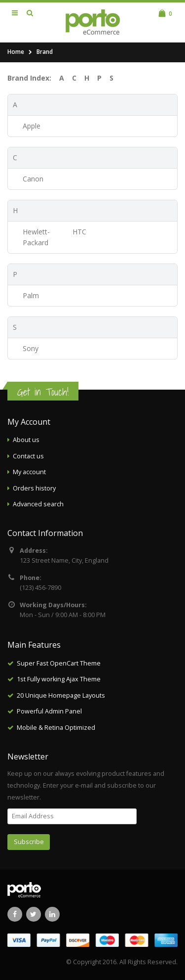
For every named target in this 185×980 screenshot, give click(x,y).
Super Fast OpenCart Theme (59, 663)
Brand (45, 52)
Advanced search (38, 504)
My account (29, 472)
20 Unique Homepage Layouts (61, 695)
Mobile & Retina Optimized (56, 728)
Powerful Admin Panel (49, 711)
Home (16, 52)
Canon (33, 179)
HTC (79, 232)
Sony (31, 348)
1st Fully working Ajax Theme (59, 679)
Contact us (28, 456)
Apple (32, 126)
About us (26, 440)
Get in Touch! (43, 392)
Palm (31, 295)
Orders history (34, 488)
